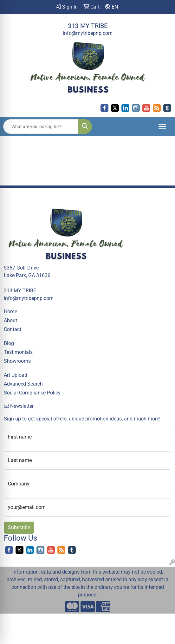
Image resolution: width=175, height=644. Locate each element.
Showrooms (17, 361)
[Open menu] (162, 127)
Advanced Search (23, 384)
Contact (13, 329)
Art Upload (16, 375)
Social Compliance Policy (32, 393)
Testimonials (18, 352)
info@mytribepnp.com (88, 33)
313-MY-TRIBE (88, 26)
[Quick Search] (41, 127)
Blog (9, 343)
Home (10, 312)
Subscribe (19, 527)
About (10, 320)
